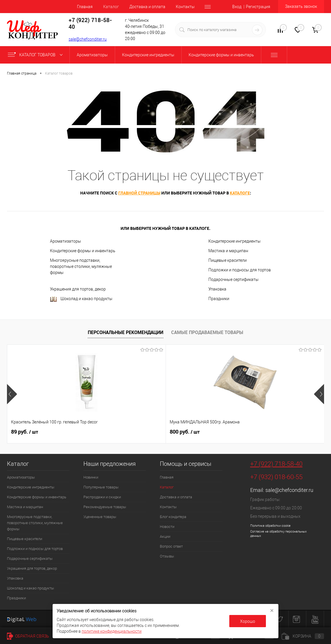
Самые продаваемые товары (207, 332)
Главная (85, 7)
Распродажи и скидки (102, 497)
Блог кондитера (173, 517)
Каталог (111, 7)
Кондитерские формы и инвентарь (83, 251)
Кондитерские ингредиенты (235, 241)
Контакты (185, 7)
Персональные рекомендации (126, 332)
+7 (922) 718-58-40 (276, 464)
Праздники (219, 299)
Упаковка (217, 289)
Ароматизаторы (66, 241)
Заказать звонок (301, 6)
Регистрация (258, 7)
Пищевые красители (228, 260)
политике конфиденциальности (112, 631)
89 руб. (25, 432)
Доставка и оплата (147, 7)
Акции (165, 536)
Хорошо (248, 621)
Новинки (91, 477)
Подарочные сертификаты (234, 279)
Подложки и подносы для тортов (240, 270)
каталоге (240, 193)
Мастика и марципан (228, 251)
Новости (167, 527)
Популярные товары (101, 487)
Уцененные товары (100, 517)
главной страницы (139, 193)
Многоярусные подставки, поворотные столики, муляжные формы (81, 266)
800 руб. (132, 432)
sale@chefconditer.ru (88, 39)
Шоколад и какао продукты (81, 299)
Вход (237, 7)
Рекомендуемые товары (105, 507)
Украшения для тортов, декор (78, 289)
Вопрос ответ (171, 546)
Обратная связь (28, 636)
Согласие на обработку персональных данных (278, 534)
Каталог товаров (36, 55)
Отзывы (167, 556)
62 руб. (236, 432)
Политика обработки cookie (270, 526)
